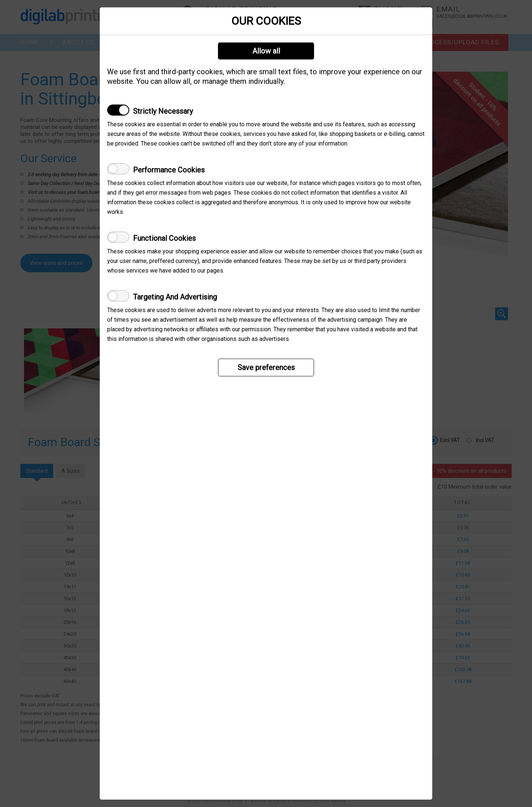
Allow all (266, 51)
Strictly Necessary (163, 111)
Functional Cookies (164, 238)
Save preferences (266, 367)
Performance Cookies (169, 170)
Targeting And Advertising (175, 297)
